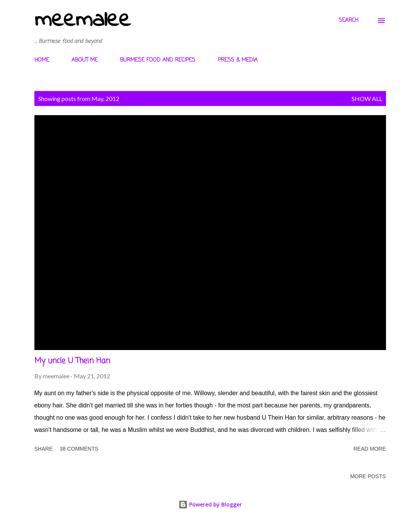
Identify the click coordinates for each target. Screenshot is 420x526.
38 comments (79, 449)
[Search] (349, 21)
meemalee (83, 20)
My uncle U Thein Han (72, 361)
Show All (367, 99)
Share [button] (44, 449)
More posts (368, 476)
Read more (370, 449)
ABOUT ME (85, 60)
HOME (42, 60)
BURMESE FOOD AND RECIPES (158, 60)
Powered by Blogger (210, 504)
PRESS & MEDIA (238, 60)
